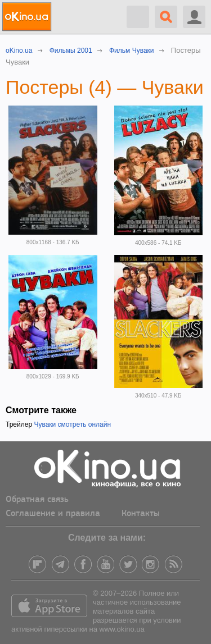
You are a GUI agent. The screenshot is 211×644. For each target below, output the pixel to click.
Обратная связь (37, 500)
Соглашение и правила (53, 514)
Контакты (141, 514)
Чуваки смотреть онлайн (72, 424)
